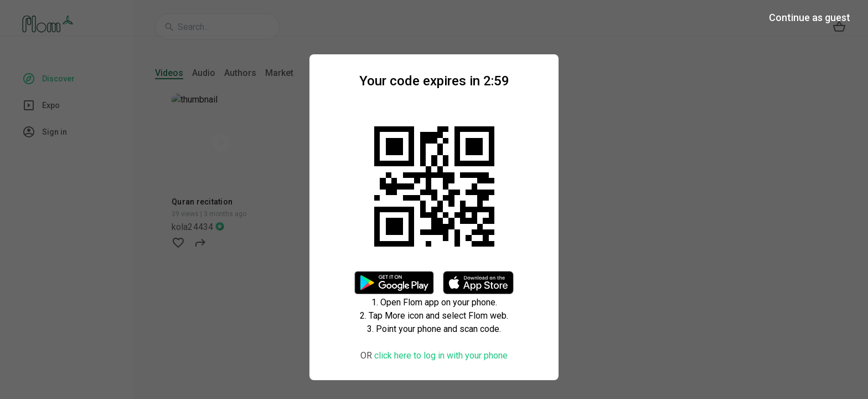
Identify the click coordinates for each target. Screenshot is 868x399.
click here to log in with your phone (441, 355)
